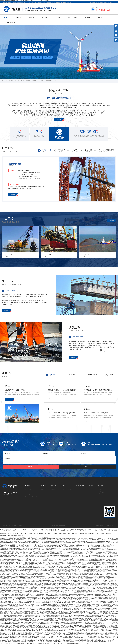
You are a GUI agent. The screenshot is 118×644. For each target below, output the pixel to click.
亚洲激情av (96, 538)
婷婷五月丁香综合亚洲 (96, 576)
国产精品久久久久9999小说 (99, 617)
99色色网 (28, 604)
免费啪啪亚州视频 (80, 538)
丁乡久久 (96, 614)
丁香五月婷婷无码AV (20, 569)
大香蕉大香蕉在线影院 (100, 596)
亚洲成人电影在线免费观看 (29, 600)
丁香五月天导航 (16, 568)
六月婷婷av (110, 551)
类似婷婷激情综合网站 (87, 592)
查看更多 (10, 399)
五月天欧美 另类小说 (93, 619)
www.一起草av (111, 624)
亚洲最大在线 (47, 572)
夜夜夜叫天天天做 (75, 617)
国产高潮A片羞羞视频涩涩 (33, 632)
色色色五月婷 (58, 561)
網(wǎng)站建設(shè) (101, 526)
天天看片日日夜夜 (108, 608)
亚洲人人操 (67, 593)
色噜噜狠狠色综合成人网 (89, 571)
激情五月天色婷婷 (16, 607)
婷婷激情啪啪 (53, 599)
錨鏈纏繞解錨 (28, 491)
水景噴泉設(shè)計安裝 (73, 533)
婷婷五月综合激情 (29, 613)
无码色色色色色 (86, 545)
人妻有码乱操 (114, 626)
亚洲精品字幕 (15, 540)
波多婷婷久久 (41, 621)
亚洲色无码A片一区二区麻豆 (63, 642)
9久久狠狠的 (40, 575)
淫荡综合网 (41, 573)
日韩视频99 (102, 638)
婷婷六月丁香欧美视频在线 (64, 640)
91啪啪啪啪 (108, 559)
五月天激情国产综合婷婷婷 (106, 566)
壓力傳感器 (54, 533)
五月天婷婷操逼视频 (93, 550)
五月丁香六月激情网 (77, 622)
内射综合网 (24, 599)
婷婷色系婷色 (66, 580)
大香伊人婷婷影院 (78, 597)
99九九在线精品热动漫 (25, 575)
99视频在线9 (105, 604)
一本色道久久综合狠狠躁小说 (53, 576)
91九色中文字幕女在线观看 (60, 558)
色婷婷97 (70, 622)
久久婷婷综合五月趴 (110, 606)
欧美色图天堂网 (109, 564)
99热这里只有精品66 (91, 590)
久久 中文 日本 (17, 564)
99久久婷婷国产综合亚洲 (75, 555)
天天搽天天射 (114, 585)
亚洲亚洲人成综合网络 (35, 557)
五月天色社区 (11, 629)
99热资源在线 (78, 562)
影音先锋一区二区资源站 (83, 607)
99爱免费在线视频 (16, 624)
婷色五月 (57, 582)
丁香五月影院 (68, 576)
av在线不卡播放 (113, 572)
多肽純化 (9, 533)
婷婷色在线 (27, 540)
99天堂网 (99, 622)
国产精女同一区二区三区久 (109, 538)
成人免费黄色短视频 (33, 572)
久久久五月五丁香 (106, 615)
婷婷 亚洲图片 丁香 (110, 589)
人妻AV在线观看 (81, 559)
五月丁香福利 (51, 558)
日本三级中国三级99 (53, 583)
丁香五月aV (82, 643)
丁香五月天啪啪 (106, 572)
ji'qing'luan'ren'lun (4, 573)
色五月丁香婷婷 (74, 640)
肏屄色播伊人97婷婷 (17, 555)
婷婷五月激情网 (114, 576)
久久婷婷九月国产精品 (103, 619)
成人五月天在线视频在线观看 (8, 636)
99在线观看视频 (109, 638)
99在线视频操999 (42, 597)
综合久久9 (115, 545)
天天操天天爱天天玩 (92, 613)
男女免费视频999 (33, 561)
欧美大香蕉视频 (111, 629)
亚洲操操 (103, 622)
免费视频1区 (85, 550)
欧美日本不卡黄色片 (87, 622)
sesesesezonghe (83, 601)
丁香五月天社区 (31, 625)
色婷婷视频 (67, 613)
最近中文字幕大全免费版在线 (52, 631)
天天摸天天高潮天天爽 (101, 607)
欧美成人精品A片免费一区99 (14, 617)
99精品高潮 (48, 613)
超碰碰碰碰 (15, 590)
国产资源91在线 (91, 618)
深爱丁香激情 (90, 617)
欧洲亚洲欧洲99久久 (38, 547)
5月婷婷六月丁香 (77, 604)
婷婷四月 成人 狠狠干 (28, 585)
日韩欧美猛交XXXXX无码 (24, 551)
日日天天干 (58, 565)
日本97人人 (25, 608)
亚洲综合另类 (37, 615)
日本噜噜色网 (47, 599)
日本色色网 (102, 568)
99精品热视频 (70, 547)
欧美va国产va (23, 643)
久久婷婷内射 (76, 552)
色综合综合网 (69, 550)
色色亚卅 (33, 604)
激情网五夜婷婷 (15, 642)
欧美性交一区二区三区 (53, 550)
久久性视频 (29, 599)
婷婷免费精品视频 (59, 568)
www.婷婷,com (63, 589)
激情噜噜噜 (107, 636)
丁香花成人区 (99, 554)
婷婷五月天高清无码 (104, 618)
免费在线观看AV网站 (11, 610)
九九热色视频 (40, 558)
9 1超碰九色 (98, 566)
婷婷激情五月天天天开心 (11, 618)
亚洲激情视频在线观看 (77, 550)
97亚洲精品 (109, 550)
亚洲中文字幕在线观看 (81, 603)
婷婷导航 (97, 585)
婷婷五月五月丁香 (95, 569)
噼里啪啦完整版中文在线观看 (96, 633)
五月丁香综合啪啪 (6, 600)
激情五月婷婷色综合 (59, 578)
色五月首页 (77, 643)
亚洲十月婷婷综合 (23, 642)
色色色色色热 (47, 592)
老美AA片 (109, 585)
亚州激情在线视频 (68, 638)
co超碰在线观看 (15, 552)
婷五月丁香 (37, 640)
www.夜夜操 (33, 538)
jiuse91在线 (95, 597)
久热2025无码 (107, 541)
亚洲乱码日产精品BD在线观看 (86, 610)
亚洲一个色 (46, 575)
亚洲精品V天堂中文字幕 (63, 639)
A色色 (11, 594)
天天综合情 (101, 583)
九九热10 (23, 589)
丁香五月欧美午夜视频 (107, 599)
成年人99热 (90, 568)
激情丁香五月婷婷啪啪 (98, 592)
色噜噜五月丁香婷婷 (76, 576)
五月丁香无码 (19, 545)
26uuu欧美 (102, 628)
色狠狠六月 (49, 638)
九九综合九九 (11, 613)
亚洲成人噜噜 (54, 572)
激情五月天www (30, 587)
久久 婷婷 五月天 (112, 604)
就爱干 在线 (5, 625)
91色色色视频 (70, 632)
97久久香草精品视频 (59, 571)
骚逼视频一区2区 (55, 538)
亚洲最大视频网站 (50, 636)
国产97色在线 (68, 610)
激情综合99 (6, 589)
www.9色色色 (71, 551)
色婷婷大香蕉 (87, 572)
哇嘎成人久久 (108, 596)
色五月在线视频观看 (36, 606)
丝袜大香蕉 (35, 541)
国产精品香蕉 (70, 600)
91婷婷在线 (28, 543)
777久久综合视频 (103, 629)
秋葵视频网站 (111, 593)
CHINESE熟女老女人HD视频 (55, 544)
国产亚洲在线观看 (40, 589)
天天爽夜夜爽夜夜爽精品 (14, 643)
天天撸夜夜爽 (23, 568)
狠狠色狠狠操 (91, 585)
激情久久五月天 (41, 541)
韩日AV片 (62, 540)
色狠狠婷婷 (90, 583)
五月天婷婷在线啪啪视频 (64, 538)
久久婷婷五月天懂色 (97, 615)
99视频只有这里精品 (71, 603)
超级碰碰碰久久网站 (86, 547)
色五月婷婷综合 (109, 607)
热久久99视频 (71, 614)
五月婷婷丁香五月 (68, 571)
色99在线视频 (11, 573)
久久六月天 (100, 635)
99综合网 (52, 578)
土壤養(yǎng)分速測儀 (39, 533)
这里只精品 (105, 624)
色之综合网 (79, 557)
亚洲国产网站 (48, 594)
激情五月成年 (9, 579)
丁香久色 (59, 624)
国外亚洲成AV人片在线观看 (58, 628)
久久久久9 (96, 543)
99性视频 (41, 593)
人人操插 (87, 594)
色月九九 (64, 587)
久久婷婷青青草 (84, 585)
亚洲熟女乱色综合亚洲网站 (81, 613)
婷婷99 (92, 600)
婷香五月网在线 (114, 568)
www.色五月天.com (98, 545)
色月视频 (47, 632)
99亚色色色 (57, 593)
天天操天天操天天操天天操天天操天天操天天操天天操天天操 (66, 541)
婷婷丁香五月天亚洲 (72, 557)
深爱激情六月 (42, 632)
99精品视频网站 (99, 604)
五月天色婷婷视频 (16, 635)
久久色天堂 (62, 576)
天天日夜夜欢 (33, 629)
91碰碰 (78, 579)
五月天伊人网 (85, 619)
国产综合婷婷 (8, 601)
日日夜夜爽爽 (60, 614)
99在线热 (73, 543)
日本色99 (72, 611)
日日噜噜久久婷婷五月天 (60, 573)
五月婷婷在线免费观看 (103, 614)
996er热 (101, 538)
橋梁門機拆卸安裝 (55, 489)
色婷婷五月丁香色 (33, 626)
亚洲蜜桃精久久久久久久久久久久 (101, 600)
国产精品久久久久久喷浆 (12, 615)
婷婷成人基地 (60, 580)
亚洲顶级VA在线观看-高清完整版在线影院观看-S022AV (98, 626)
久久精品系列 (19, 633)
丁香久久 (30, 548)
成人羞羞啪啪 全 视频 (20, 544)
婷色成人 (42, 592)
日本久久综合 (25, 593)
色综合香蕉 (17, 613)
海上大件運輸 (28, 495)
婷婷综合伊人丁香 (86, 551)
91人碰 (52, 611)
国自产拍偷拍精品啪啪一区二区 (79, 540)
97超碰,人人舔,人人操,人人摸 (36, 633)
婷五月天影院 (84, 618)
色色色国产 (56, 619)
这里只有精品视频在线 (44, 578)
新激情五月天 (26, 550)
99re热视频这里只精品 (43, 582)
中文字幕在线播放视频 (32, 636)
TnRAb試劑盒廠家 (32, 530)
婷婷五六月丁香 (33, 545)
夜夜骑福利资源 (8, 540)
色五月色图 (79, 596)
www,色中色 (37, 624)
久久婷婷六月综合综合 (45, 624)
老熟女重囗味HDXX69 (100, 589)
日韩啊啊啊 (39, 643)
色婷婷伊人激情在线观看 (44, 552)
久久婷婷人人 (46, 561)
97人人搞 (114, 613)
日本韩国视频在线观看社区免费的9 (90, 573)
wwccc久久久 (68, 606)
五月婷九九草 (9, 551)
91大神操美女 (108, 625)
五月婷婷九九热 (111, 587)
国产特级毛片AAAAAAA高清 (55, 566)
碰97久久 (106, 571)
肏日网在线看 (74, 629)
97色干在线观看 (83, 617)
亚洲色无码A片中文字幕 (92, 635)
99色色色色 (89, 625)
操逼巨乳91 (11, 632)
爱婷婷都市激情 (15, 631)
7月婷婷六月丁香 (63, 590)
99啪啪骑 (13, 569)
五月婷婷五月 (57, 643)
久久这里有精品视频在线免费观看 (28, 559)
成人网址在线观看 (20, 610)
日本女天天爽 (84, 583)
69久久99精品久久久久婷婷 (95, 594)
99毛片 (90, 632)
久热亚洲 (53, 554)
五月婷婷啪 (20, 590)
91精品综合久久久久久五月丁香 (8, 633)
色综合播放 (72, 575)
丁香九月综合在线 (5, 561)
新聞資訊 (101, 17)
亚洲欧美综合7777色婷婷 (37, 564)
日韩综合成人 (83, 590)
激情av (75, 559)
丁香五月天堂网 (7, 580)
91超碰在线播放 (18, 576)
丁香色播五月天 (42, 565)
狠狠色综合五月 (68, 540)
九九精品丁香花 (6, 550)
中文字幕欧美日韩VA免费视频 (97, 593)
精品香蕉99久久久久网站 (45, 580)
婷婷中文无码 (53, 587)
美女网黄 (115, 622)
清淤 (42, 491)
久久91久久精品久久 (59, 636)
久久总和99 (31, 590)
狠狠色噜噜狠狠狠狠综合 (81, 635)
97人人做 (95, 642)
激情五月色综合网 (101, 559)
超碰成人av (91, 614)
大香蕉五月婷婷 (92, 607)
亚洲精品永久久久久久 (96, 632)
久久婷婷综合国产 (60, 625)
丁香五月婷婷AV (26, 547)
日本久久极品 (67, 601)
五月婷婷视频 (12, 545)
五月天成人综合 (90, 564)
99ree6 (112, 562)
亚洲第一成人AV (65, 575)
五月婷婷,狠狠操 (54, 592)
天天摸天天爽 (53, 580)
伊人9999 (31, 586)
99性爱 (40, 590)
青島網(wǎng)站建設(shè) (12, 530)
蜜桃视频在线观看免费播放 (93, 575)
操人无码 (32, 547)
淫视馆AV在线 (84, 568)
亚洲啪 (18, 587)
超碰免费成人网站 (60, 601)
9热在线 (52, 635)
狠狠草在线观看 (59, 554)
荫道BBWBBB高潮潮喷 (55, 579)
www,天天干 (27, 610)
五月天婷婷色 (102, 557)
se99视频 (113, 594)
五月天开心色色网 (84, 558)
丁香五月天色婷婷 (18, 629)
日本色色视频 (112, 571)
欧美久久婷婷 (26, 586)
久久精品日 (94, 606)
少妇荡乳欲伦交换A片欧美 (54, 540)
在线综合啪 (35, 583)
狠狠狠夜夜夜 (17, 558)
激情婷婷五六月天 (66, 544)
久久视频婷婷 (94, 559)
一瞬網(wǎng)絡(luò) (111, 526)
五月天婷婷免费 (56, 543)
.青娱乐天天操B (58, 635)
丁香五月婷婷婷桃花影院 (103, 597)
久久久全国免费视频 (11, 547)
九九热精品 (104, 594)
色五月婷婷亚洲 (73, 607)
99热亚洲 (43, 639)
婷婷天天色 (11, 626)
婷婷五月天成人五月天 (109, 543)
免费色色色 (26, 590)
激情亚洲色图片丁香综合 (86, 548)
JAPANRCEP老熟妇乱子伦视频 (85, 606)
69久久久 (111, 547)
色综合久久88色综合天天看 (85, 578)
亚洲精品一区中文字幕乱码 (16, 583)
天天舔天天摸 (16, 554)
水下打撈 (27, 493)
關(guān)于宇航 (102, 2)
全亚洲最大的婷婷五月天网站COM (88, 579)
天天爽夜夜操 (101, 541)
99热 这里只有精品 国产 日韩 (98, 565)
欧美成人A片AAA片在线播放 (76, 545)
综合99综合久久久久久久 (83, 561)
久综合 (106, 593)
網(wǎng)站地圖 (93, 2)
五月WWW (114, 565)
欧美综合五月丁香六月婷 (45, 562)
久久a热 (35, 642)
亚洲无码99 (82, 615)
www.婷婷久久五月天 (69, 586)
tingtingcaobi (47, 568)
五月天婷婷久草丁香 (4, 545)
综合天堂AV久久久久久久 (78, 571)
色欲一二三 (14, 639)
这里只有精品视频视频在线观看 (9, 587)
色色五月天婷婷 (51, 618)
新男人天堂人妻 (22, 604)
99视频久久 (37, 540)
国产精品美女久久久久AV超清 (8, 576)
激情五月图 (64, 603)
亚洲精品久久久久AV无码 (101, 558)
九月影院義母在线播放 (41, 538)
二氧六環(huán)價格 (92, 530)
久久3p (27, 639)
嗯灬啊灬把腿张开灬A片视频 (55, 575)
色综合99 (36, 622)
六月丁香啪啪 (57, 585)
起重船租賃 (18, 17)
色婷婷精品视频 (12, 599)
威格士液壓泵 (23, 533)
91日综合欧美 (24, 617)
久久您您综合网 (53, 617)
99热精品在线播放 (78, 621)
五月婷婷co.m (22, 573)
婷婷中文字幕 (20, 600)
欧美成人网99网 (109, 622)
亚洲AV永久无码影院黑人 (16, 597)
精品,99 (26, 569)
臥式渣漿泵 (108, 533)
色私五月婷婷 (22, 543)
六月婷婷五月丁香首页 (48, 559)
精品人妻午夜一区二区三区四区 (19, 592)
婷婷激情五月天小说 (93, 544)
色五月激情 (88, 569)
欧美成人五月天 (46, 633)
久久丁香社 (16, 573)
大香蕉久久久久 (67, 629)
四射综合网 (20, 557)
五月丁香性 (113, 636)
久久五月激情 (92, 621)
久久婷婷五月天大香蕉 (7, 590)
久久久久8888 (5, 643)
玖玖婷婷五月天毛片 (38, 569)
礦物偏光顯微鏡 (62, 530)
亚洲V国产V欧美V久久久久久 (78, 636)
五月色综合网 (55, 586)
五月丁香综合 (98, 540)
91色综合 (32, 540)
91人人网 (62, 593)
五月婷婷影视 (26, 557)
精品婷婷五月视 (40, 599)
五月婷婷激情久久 (76, 548)
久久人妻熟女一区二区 (24, 572)
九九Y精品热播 (3, 586)
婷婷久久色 (87, 538)
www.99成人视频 (4, 596)
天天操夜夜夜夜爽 (54, 600)
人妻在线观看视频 (57, 597)
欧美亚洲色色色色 (99, 582)
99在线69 (2, 628)
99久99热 (33, 562)
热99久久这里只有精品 (105, 610)
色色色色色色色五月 (34, 597)
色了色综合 (16, 596)
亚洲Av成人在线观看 (25, 624)
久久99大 (54, 603)
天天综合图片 (99, 572)
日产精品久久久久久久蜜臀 (6, 624)
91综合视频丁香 (103, 585)
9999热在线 (63, 597)
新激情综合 (4, 593)
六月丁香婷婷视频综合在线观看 (74, 585)
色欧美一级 (85, 541)
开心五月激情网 (41, 568)
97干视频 (12, 640)
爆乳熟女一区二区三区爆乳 (87, 631)
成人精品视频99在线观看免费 (45, 622)
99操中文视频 (106, 552)
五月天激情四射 (66, 566)
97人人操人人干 (15, 601)
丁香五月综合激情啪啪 (79, 586)
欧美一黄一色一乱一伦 (92, 639)
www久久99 (28, 564)
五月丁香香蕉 (66, 578)
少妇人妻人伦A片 (81, 629)
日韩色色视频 (102, 555)
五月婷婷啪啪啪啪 (9, 538)
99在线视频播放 (37, 586)
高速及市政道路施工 (67, 489)
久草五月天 (6, 614)
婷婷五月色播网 (6, 583)
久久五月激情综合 (100, 579)
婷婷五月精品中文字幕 (11, 638)
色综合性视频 (89, 601)
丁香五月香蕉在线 (95, 625)
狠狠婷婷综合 (49, 597)
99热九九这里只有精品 (23, 615)
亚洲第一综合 (68, 608)
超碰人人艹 (33, 555)
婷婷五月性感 (104, 551)
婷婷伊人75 (53, 568)
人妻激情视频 (21, 561)
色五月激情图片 (37, 551)
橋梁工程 (45, 17)
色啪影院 (21, 550)
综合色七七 (9, 593)
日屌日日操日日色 (5, 594)
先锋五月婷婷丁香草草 (96, 551)
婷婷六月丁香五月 (29, 580)
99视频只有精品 (95, 580)
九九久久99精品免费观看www (73, 624)
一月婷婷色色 (68, 543)
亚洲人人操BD (74, 582)
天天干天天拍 (76, 632)
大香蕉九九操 (65, 622)
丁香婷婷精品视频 (28, 618)
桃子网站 (80, 640)
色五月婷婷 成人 (65, 559)
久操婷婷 (45, 558)
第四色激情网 (35, 565)
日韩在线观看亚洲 (65, 555)
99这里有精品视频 (69, 569)
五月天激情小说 (62, 550)
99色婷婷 (45, 608)
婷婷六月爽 (11, 582)
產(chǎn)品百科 (102, 493)
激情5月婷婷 (62, 594)
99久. (8, 578)
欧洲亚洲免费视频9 (110, 617)
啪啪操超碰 (62, 543)
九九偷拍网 (114, 596)
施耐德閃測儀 (71, 530)
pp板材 (109, 530)
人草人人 (2, 569)
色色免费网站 (10, 543)
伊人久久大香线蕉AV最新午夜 (110, 578)
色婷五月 (48, 611)
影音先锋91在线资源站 (85, 593)
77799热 (74, 638)
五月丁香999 (46, 625)
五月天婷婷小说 (19, 548)
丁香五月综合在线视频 (34, 592)
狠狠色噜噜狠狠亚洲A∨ (8, 621)
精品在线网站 (112, 561)
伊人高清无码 (52, 625)
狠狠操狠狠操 (62, 610)
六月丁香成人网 (81, 580)
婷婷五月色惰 (96, 568)
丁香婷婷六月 (95, 583)
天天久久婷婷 (69, 548)
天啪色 (21, 606)
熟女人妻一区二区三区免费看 (11, 541)
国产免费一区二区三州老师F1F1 (44, 626)
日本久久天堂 (84, 575)
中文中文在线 (79, 565)
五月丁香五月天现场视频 (61, 618)
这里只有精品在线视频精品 (21, 636)
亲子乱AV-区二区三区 (41, 617)
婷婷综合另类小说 (8, 557)
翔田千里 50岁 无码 (61, 606)
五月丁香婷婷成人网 (113, 544)
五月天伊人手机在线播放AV (57, 562)
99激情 (24, 639)
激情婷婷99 (47, 635)
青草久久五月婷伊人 (44, 544)
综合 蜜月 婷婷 (88, 580)
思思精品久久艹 (78, 544)
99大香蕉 (41, 614)
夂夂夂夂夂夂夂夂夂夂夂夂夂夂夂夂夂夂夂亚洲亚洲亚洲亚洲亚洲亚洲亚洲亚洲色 (52, 607)
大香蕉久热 (57, 621)
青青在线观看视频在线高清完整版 (13, 559)
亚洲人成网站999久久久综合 (93, 557)
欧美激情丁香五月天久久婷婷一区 (76, 628)
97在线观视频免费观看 (17, 593)
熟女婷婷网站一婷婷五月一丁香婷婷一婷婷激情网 (28, 614)
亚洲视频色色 (21, 540)
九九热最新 (94, 622)
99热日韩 (10, 607)
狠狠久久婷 (54, 545)
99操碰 (7, 566)
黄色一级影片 (77, 583)
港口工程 (32, 17)
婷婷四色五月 (23, 587)
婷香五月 (23, 580)
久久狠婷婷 (77, 625)
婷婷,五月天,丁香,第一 (61, 633)
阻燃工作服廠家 (101, 533)
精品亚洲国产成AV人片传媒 (15, 566)
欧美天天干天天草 (17, 579)
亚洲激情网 (68, 626)
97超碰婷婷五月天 (98, 631)
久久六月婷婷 (47, 587)
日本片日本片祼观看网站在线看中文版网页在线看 (84, 587)
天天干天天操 (30, 642)
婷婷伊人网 (2, 538)
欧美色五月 (42, 557)
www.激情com (69, 558)
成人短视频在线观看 (74, 578)
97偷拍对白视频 (95, 548)
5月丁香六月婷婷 (82, 569)
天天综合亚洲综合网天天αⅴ (90, 554)
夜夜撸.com (31, 622)
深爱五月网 (32, 603)
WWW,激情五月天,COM (94, 611)
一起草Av (32, 624)
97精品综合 (102, 543)
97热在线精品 (21, 552)
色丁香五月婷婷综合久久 (103, 639)
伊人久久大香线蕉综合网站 (32, 582)
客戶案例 (88, 17)
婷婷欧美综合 (22, 621)
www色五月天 (28, 552)
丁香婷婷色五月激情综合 (49, 573)
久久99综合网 (36, 578)
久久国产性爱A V (111, 590)
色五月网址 (25, 548)
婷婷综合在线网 (89, 624)
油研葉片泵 (15, 533)
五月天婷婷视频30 (75, 610)
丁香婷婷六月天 (103, 601)
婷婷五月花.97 (85, 544)
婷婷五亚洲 (106, 582)
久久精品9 (9, 552)
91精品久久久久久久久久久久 (96, 561)
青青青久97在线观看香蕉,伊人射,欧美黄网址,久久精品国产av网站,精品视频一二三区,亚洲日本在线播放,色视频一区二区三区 (27, 1)
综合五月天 (72, 562)
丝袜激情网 (87, 600)
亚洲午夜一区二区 (34, 550)
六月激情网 (15, 585)
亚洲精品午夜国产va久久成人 (80, 599)
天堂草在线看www (31, 617)
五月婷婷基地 (67, 579)
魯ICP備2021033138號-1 (61, 526)
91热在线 (87, 636)
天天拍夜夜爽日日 (55, 626)
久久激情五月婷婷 (45, 610)
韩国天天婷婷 (19, 547)
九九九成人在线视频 (100, 571)
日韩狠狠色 (20, 585)
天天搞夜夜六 (83, 624)
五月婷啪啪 (89, 565)
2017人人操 (78, 566)
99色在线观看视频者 (82, 639)
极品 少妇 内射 (53, 633)
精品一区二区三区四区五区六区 (68, 635)
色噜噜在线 (59, 587)
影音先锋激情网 (26, 629)
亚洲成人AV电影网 (113, 597)
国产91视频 (90, 552)
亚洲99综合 (72, 613)
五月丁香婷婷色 (3, 543)
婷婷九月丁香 (111, 573)
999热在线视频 (67, 568)
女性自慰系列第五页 (90, 540)
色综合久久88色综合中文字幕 (63, 564)
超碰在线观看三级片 (67, 617)
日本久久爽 (18, 599)
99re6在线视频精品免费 (43, 583)
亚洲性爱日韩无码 (30, 601)
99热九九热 (77, 611)
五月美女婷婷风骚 (73, 580)
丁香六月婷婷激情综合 (30, 631)
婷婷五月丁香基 (61, 613)
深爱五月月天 (21, 541)
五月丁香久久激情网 (44, 640)
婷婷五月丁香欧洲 (94, 586)
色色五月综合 (83, 589)
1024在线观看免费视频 (75, 593)
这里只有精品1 (96, 601)
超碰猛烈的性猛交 (91, 596)
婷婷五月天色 (17, 640)
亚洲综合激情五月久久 (20, 562)
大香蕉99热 (42, 613)
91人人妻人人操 (97, 610)
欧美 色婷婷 (71, 621)
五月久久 (47, 589)
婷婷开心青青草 (43, 576)
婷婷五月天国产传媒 (26, 555)
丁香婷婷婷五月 (83, 564)
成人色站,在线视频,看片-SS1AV (27, 640)
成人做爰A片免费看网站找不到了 (32, 544)
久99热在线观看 (48, 541)
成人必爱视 (36, 580)
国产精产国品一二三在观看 (51, 604)
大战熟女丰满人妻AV (14, 550)
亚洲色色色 (12, 544)
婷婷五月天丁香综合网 (110, 611)
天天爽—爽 (36, 621)
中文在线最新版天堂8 (9, 558)
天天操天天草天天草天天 (7, 585)
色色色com (68, 582)
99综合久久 (31, 569)
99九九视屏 (28, 538)
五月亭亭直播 (57, 629)
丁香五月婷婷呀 (22, 601)
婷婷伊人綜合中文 (15, 565)
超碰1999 (49, 538)
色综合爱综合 (43, 638)
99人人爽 (37, 579)
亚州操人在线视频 (109, 555)
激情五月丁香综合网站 (45, 579)
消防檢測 (30, 533)
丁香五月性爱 (26, 628)
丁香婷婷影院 (17, 632)
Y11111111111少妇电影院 (98, 608)
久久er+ (49, 564)
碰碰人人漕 (7, 640)
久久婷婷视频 (16, 621)
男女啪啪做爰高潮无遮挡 (35, 610)
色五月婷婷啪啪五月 (24, 554)
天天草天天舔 (62, 582)
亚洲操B (92, 545)
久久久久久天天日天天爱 (101, 621)
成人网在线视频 (42, 543)
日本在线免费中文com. (43, 550)
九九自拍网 (69, 633)
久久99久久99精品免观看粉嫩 (38, 594)
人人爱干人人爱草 (57, 559)
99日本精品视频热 (28, 541)
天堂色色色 (42, 635)
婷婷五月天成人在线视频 (9, 562)
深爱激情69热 (92, 638)
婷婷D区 (75, 639)
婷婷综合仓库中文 (84, 552)
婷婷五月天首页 (77, 618)
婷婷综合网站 (7, 628)
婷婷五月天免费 (80, 572)
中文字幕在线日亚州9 (16, 580)
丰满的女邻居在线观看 (10, 606)
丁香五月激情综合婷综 (107, 545)
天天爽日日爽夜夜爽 (50, 565)
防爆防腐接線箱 (53, 530)
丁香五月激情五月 (55, 594)
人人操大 (84, 565)
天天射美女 (79, 619)
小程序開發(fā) (92, 533)
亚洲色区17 (20, 586)
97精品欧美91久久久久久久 (48, 643)
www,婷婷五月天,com (47, 555)
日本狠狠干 (110, 631)
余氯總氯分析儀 (102, 530)
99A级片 (114, 550)
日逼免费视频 (22, 596)
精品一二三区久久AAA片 (104, 586)
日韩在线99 (37, 603)
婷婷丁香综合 (112, 552)
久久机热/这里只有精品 (78, 554)
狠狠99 (27, 592)
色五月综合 (102, 611)
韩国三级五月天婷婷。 (86, 576)
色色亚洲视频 (15, 551)
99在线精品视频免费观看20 (59, 608)
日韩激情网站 (22, 538)
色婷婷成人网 (86, 582)
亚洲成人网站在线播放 (94, 636)
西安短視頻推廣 (62, 533)
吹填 (42, 493)
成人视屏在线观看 (7, 642)
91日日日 (84, 557)
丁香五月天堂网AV (4, 599)
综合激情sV (71, 643)
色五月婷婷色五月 (34, 628)
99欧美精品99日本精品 (38, 585)
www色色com (85, 614)
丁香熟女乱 (49, 628)
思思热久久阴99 (53, 632)
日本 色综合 (111, 618)
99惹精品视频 (46, 593)
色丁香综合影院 (16, 594)
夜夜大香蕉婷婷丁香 (98, 624)
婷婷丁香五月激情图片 (24, 603)
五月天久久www (64, 561)
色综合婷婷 (16, 538)
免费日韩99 (6, 548)
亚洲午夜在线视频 (49, 619)
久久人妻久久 (98, 599)
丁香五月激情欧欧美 (102, 550)
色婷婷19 (90, 608)
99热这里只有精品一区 (57, 622)
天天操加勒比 (40, 642)
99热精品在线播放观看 (93, 541)
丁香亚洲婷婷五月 (109, 628)
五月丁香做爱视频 (91, 599)
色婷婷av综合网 (25, 597)
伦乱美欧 (66, 621)
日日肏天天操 (46, 566)
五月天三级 (53, 564)
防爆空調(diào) (83, 533)
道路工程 (58, 17)
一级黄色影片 (38, 639)
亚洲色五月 (102, 636)
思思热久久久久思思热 (74, 564)
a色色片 (112, 580)
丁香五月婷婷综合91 (35, 611)
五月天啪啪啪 (64, 585)
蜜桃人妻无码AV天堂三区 (31, 619)
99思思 (114, 638)
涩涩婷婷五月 (86, 621)
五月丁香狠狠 (11, 596)
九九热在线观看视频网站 (67, 552)
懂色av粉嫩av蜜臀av (84, 611)
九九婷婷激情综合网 (6, 565)
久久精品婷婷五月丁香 (62, 632)
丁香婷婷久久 (47, 600)
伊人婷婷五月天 (107, 580)
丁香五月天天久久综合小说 (15, 589)
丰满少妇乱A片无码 (41, 545)
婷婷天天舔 (52, 593)
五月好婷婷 (56, 611)
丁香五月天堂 (52, 601)
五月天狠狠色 (74, 568)
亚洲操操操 (20, 639)
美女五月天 (64, 557)
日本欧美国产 (92, 566)
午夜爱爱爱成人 (73, 642)
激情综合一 (46, 585)
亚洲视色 (109, 594)
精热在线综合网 (78, 631)
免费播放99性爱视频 (71, 589)
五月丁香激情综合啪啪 (7, 568)
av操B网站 (46, 547)
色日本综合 (27, 561)
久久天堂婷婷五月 (9, 603)
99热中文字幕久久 (39, 625)
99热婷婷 (45, 564)
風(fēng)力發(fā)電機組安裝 (31, 497)
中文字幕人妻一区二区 (103, 544)
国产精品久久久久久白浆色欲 (27, 607)
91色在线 (11, 619)
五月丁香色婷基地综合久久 (74, 590)
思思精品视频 (23, 632)
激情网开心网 (56, 590)
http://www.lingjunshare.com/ (58, 638)
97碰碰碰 (74, 633)
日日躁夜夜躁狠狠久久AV (46, 603)
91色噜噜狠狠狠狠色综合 (100, 564)
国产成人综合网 (95, 640)
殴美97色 (97, 618)
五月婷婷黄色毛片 (14, 561)
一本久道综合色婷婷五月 (20, 626)
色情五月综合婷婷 (69, 604)
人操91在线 (11, 564)
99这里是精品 (106, 635)
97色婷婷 (88, 603)
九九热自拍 (32, 639)
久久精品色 (61, 586)
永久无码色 (109, 613)
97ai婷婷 (37, 600)
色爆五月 (66, 614)
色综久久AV (92, 582)
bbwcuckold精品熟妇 (56, 555)
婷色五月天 (2, 566)
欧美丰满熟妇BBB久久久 (47, 586)
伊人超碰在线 (16, 571)
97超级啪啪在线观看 (52, 606)
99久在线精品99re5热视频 (47, 590)
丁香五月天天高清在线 (31, 643)
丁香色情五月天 (79, 543)
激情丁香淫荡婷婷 (105, 547)
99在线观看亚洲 (85, 566)
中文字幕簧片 (87, 586)
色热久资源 (22, 619)
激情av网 (86, 628)
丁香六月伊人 (96, 629)
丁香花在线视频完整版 (96, 547)
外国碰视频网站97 (78, 551)
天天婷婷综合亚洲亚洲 (15, 575)
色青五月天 (112, 635)
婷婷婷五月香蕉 (54, 614)
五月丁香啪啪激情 (41, 619)
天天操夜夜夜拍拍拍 (61, 548)
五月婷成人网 (43, 611)
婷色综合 (72, 583)
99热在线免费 (25, 576)
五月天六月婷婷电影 (98, 552)
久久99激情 (52, 561)
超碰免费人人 (44, 606)
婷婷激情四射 (78, 575)
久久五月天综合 (38, 601)
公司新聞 (100, 489)
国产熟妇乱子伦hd (15, 604)
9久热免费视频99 (34, 543)
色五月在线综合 (76, 558)
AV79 (81, 541)
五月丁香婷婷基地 (86, 562)
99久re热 (101, 580)
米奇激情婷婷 (4, 555)
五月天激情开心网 (106, 632)
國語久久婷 (15, 557)
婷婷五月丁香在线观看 (31, 596)
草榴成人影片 (20, 628)
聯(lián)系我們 (109, 2)
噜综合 (32, 551)
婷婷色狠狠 (111, 614)
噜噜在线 (18, 606)
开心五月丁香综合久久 (74, 615)
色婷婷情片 (112, 582)
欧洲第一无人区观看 (91, 589)
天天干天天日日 (39, 559)
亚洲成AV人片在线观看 (34, 576)
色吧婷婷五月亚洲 (64, 643)
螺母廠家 (48, 533)
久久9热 (26, 625)
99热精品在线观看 (13, 614)
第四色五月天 (7, 569)
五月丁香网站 (63, 626)
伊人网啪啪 (64, 547)
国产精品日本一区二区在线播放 (11, 572)
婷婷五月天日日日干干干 (34, 638)
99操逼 (20, 608)
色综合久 (66, 615)
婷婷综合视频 (51, 582)
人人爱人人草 (14, 600)
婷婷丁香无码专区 (103, 640)
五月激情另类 (85, 608)
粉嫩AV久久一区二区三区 (94, 628)
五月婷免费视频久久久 (69, 625)
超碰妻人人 (102, 625)
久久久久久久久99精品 (40, 604)
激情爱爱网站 (73, 538)
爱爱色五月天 (3, 547)
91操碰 (111, 554)
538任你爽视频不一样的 (76, 608)
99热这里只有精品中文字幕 (50, 642)
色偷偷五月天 (47, 614)
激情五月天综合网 (72, 619)
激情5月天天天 (20, 625)
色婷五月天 (66, 545)
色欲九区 (76, 569)
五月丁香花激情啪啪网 (10, 611)
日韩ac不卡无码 (35, 552)
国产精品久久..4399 (47, 569)
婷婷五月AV (59, 617)
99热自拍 (71, 559)
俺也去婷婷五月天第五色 (26, 594)
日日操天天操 (60, 545)
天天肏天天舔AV (25, 566)
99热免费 (8, 604)
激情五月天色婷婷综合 (30, 579)
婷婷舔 (61, 629)
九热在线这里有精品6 (108, 592)
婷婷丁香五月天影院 (50, 571)
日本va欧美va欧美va (81, 642)
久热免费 (66, 628)
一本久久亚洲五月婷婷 (68, 554)
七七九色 (84, 596)
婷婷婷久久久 (31, 615)
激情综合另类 (22, 631)
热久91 (48, 548)
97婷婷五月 (16, 608)
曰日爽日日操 (54, 613)
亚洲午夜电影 (105, 561)
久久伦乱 (42, 600)
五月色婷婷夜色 (70, 597)
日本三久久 (23, 564)
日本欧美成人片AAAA (34, 593)
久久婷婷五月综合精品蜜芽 (8, 622)
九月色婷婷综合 (34, 573)
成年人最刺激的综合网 (37, 548)
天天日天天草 (8, 639)
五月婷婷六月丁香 (49, 557)
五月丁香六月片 (106, 554)
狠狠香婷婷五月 (39, 596)
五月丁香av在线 (66, 583)
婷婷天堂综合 (17, 619)
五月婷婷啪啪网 (24, 558)
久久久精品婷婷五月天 (96, 603)
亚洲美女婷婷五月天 (111, 603)
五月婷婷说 (22, 613)
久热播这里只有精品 (54, 640)
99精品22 (98, 638)
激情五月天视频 (25, 545)
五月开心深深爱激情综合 (31, 589)
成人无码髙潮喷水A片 (111, 601)
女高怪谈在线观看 (58, 557)
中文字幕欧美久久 (43, 540)
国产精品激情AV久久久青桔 (39, 571)
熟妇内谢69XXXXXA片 (8, 554)
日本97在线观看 (61, 604)
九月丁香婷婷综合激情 (25, 635)
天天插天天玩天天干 (103, 573)
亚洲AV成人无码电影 (40, 631)
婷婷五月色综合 (75, 626)
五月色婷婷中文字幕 (75, 601)
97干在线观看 (88, 559)
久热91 (27, 626)
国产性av (79, 568)
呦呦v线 (23, 622)
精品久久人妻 (49, 543)
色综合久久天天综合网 (39, 587)
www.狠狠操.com (82, 626)
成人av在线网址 (61, 569)
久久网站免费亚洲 (101, 606)
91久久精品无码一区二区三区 (25, 565)
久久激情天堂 (96, 555)
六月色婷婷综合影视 (42, 636)
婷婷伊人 (10, 555)
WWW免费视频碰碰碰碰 (64, 631)
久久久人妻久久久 (38, 566)
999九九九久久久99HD (87, 597)
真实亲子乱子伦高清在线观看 (55, 547)
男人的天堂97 (80, 582)
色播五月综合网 (29, 571)
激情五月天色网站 (33, 554)
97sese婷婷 (64, 624)
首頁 (5, 17)
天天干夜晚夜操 (70, 599)
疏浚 (42, 489)
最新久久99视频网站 (50, 615)
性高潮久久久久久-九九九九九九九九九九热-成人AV (21, 578)
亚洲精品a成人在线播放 (107, 642)
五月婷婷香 (60, 583)
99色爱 (92, 538)
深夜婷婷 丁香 (99, 562)
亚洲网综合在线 (92, 558)
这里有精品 (100, 578)
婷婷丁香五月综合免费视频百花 (88, 604)
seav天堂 (23, 579)
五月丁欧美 (51, 585)
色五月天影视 (74, 579)
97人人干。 (10, 625)
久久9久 (15, 625)
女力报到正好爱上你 (54, 610)
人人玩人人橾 (37, 613)
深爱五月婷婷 (93, 562)
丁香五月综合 (98, 590)
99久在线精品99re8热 (101, 613)
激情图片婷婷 (49, 545)
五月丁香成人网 (29, 621)
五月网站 (99, 642)
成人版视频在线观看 (65, 565)
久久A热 (37, 562)
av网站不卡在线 (67, 636)
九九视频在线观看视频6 (32, 568)
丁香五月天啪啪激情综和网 (23, 638)
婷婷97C (27, 622)
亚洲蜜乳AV (108, 568)
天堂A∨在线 (73, 565)
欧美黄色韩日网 (89, 642)
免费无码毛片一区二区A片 (87, 555)
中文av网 (48, 554)
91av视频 (38, 629)
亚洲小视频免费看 (27, 606)
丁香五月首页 (53, 624)
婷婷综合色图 (27, 611)
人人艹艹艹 (109, 621)
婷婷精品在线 (44, 551)
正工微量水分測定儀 (81, 530)
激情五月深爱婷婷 (51, 551)
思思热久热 (88, 643)
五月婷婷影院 (73, 566)
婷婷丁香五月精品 (77, 547)
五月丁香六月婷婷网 (49, 621)
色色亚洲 (72, 544)
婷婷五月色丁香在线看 (27, 583)
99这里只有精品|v (78, 614)
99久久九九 (28, 573)
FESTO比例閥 (23, 530)
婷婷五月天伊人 (114, 541)
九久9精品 (62, 621)
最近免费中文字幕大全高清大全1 (72, 594)
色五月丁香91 (69, 587)
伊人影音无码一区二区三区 (62, 551)
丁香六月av (15, 586)
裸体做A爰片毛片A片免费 (79, 600)
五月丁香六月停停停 (7, 592)
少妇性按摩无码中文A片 (111, 557)
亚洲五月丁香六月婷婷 (37, 608)
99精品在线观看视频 (7, 631)
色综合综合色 (107, 579)
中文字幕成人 (18, 622)
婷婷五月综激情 (45, 601)
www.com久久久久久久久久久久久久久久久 (67, 592)
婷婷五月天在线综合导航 (72, 573)
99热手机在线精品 (84, 632)
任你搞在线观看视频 (42, 554)
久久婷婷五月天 (112, 600)
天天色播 (77, 589)
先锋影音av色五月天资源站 (101, 587)
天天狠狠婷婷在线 (88, 615)
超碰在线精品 (74, 596)
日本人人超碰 (41, 572)
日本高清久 (58, 603)
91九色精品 (10, 586)
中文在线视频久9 (111, 640)
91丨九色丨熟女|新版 (73, 561)
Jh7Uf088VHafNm (63, 600)
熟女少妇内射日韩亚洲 (54, 589)
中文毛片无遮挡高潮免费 (88, 543)
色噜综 (47, 617)
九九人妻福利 (28, 562)
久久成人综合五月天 (32, 558)
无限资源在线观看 (111, 633)
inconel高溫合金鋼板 (43, 530)
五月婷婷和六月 (108, 565)
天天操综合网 (83, 625)
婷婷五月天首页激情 (63, 619)
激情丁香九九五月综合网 (105, 548)
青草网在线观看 (3, 578)
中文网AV (30, 608)
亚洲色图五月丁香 (89, 629)
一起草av (44, 548)
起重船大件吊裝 (29, 489)
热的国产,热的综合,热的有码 (82, 638)
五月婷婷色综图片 (20, 611)
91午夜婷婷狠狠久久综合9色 (83, 633)
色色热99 (34, 599)
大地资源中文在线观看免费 (56, 552)
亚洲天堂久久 (14, 628)
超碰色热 (36, 590)
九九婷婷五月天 (34, 575)
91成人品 (104, 633)
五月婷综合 (111, 639)
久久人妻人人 (74, 606)
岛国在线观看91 (70, 618)
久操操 (62, 579)
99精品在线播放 (106, 562)
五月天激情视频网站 (60, 615)
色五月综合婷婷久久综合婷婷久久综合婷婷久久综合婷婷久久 (57, 596)
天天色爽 (45, 618)
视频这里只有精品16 (106, 576)
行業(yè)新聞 (101, 491)
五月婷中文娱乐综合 (106, 540)
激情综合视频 (4, 629)
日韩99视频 (80, 573)
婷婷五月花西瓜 (22, 582)
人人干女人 (40, 561)
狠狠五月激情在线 (42, 628)
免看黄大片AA (60, 572)
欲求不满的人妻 (25, 633)
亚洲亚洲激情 (22, 571)
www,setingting (12, 548)
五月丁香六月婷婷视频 (61, 599)
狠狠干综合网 (67, 562)
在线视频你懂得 (111, 558)
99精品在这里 (39, 555)
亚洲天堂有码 (4, 607)
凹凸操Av (72, 631)
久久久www (50, 608)
